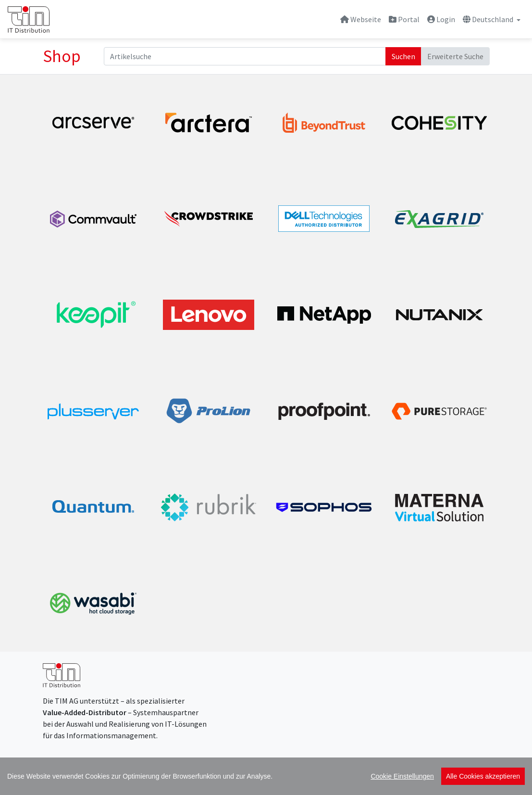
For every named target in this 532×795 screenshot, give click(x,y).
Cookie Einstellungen (402, 776)
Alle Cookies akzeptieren (483, 776)
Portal (404, 19)
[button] (492, 19)
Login (441, 19)
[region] (266, 776)
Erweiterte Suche (455, 56)
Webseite (361, 19)
